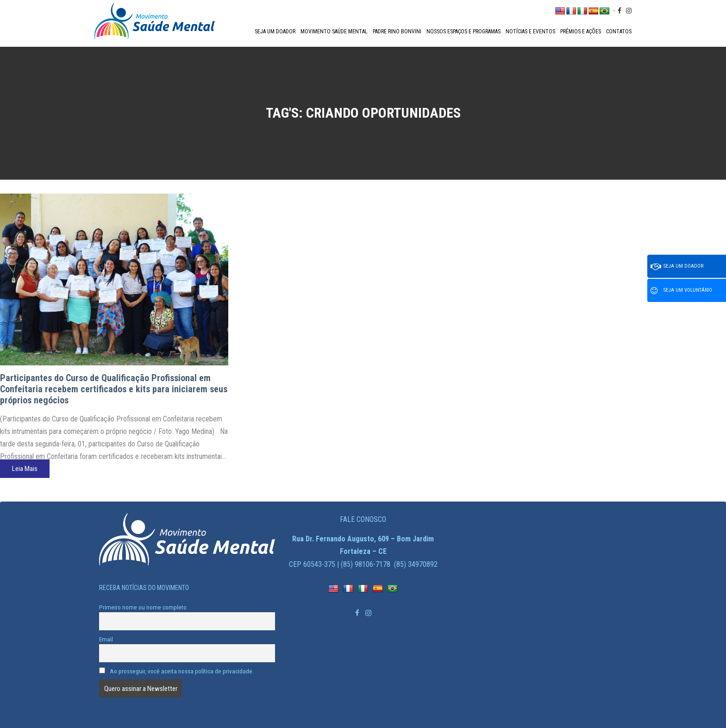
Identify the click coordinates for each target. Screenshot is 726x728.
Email (106, 639)
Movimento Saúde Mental (334, 31)
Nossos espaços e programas (463, 31)
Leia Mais (25, 469)
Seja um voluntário (681, 291)
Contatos (619, 31)
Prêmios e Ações (581, 31)
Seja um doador (275, 31)
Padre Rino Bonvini (397, 31)
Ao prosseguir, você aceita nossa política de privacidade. (176, 671)
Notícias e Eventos (530, 31)
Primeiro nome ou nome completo (143, 607)
